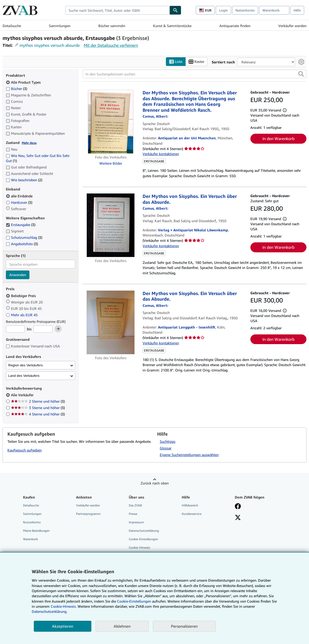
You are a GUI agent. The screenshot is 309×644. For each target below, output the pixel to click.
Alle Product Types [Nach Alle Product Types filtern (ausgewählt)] (24, 82)
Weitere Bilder (111, 163)
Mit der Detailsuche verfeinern (111, 45)
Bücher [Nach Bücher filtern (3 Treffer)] (17, 88)
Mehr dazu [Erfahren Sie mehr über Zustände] (29, 143)
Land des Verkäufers (24, 376)
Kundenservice (192, 514)
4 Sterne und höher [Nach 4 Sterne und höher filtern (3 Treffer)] (38, 414)
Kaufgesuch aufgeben (25, 450)
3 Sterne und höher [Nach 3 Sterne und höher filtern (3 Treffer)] (38, 408)
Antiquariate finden (235, 26)
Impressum (136, 522)
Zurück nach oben (155, 483)
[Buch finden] (175, 10)
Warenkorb (30, 539)
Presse (133, 514)
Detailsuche (12, 26)
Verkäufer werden (292, 26)
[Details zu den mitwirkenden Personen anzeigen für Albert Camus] (155, 116)
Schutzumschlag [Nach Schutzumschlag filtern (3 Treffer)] (24, 237)
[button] (301, 74)
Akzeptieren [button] (63, 626)
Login (223, 10)
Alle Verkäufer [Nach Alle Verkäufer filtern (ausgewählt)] (23, 395)
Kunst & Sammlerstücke (172, 26)
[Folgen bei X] (238, 518)
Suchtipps (168, 441)
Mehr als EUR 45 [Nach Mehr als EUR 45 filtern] (22, 315)
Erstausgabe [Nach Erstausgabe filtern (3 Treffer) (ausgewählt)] (21, 225)
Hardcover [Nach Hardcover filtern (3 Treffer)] (19, 202)
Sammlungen (60, 26)
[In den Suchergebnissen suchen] (195, 74)
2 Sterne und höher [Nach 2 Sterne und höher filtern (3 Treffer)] (38, 401)
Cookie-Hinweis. (64, 606)
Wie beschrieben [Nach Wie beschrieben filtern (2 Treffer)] (24, 180)
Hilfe (297, 10)
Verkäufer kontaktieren (161, 154)
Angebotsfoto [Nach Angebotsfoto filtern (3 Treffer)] (22, 244)
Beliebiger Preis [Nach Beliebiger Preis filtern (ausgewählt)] (21, 296)
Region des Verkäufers (25, 365)
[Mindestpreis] (15, 329)
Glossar (166, 448)
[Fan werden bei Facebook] (238, 507)
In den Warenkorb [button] (278, 139)
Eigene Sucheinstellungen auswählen (189, 455)
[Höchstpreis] (43, 329)
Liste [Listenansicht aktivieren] (176, 62)
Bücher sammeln (112, 26)
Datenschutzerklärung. (50, 611)
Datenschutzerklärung (144, 531)
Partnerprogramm (88, 514)
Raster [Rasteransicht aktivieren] (196, 62)
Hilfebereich (190, 505)
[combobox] (117, 10)
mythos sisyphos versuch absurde (50, 45)
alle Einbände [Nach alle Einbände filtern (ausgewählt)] (20, 196)
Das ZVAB (135, 505)
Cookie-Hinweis (139, 547)
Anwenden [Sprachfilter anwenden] (18, 275)
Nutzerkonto (245, 10)
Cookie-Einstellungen (134, 601)
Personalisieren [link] (184, 626)
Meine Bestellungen (36, 531)
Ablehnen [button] (122, 626)
